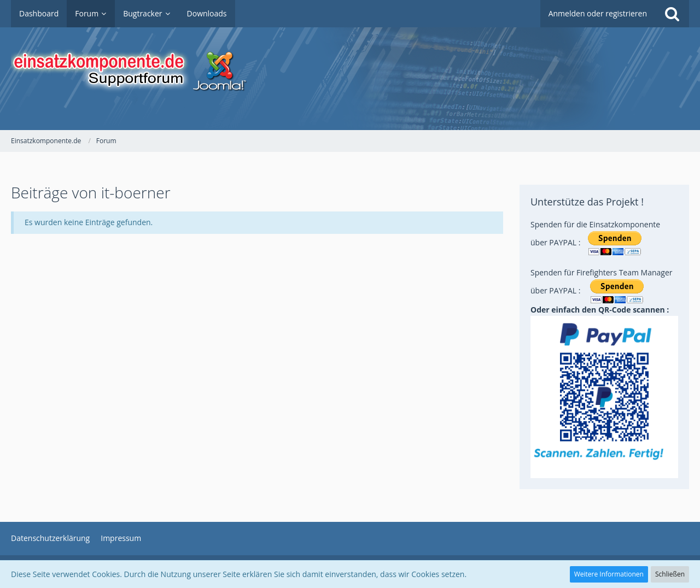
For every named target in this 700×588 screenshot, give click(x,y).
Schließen (670, 574)
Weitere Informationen (609, 574)
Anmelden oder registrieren (598, 13)
